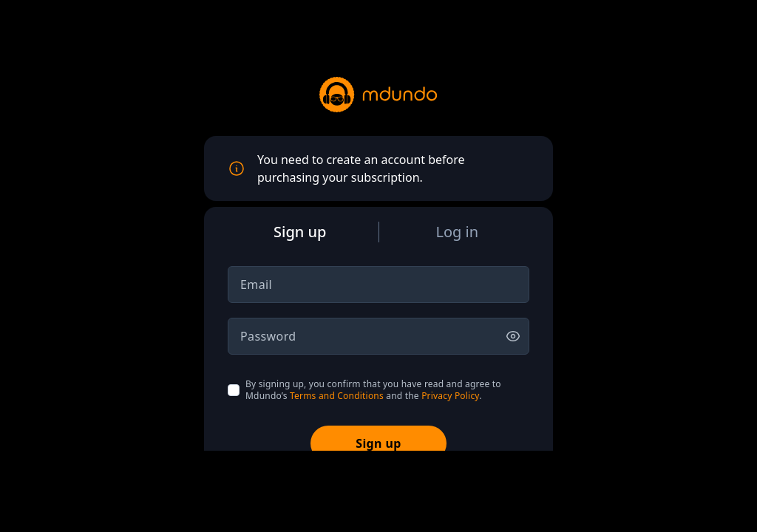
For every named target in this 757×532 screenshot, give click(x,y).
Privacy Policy (450, 396)
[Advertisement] (378, 490)
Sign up (378, 443)
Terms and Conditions (337, 396)
